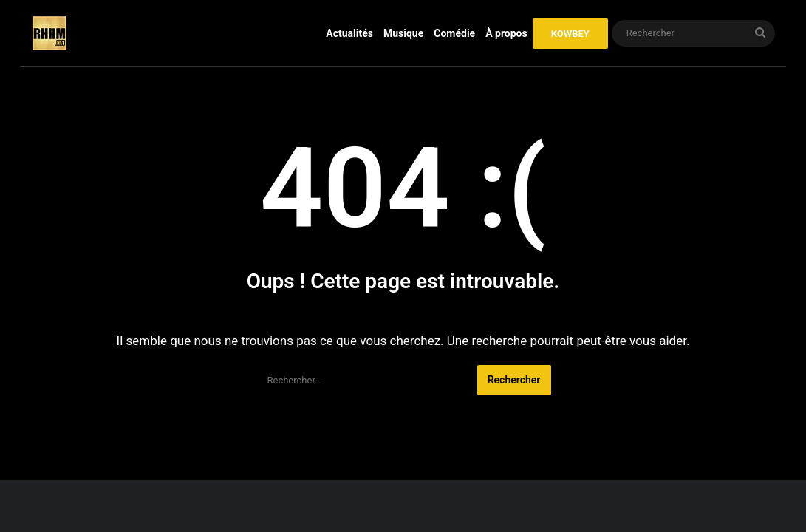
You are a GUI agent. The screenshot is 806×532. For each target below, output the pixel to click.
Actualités (349, 33)
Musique (403, 33)
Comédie (454, 33)
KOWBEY (570, 34)
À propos (506, 33)
